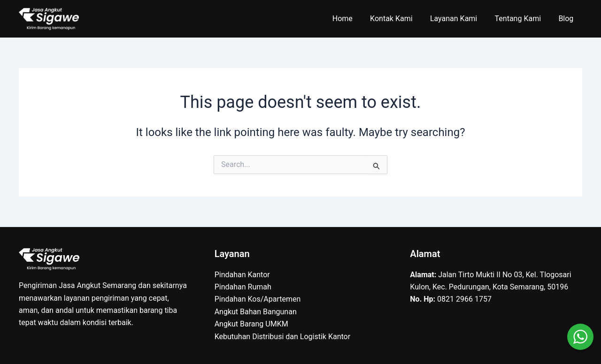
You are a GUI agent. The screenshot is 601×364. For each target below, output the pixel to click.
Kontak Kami (400, 19)
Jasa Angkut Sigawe (142, 18)
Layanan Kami (460, 19)
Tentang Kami (522, 19)
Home (354, 19)
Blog (567, 19)
